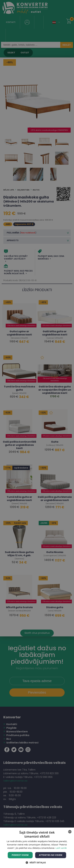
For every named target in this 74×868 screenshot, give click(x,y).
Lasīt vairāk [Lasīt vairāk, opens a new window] (61, 848)
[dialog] (37, 434)
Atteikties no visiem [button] (51, 855)
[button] (37, 862)
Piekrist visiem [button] (20, 855)
